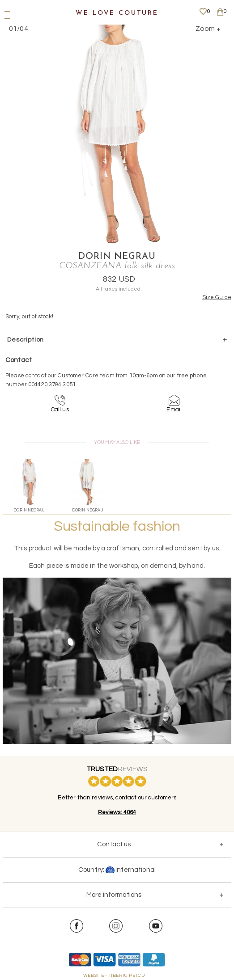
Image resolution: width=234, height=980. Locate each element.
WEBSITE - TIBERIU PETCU (114, 976)
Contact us (114, 844)
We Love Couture (117, 13)
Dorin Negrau (117, 257)
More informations (114, 895)
